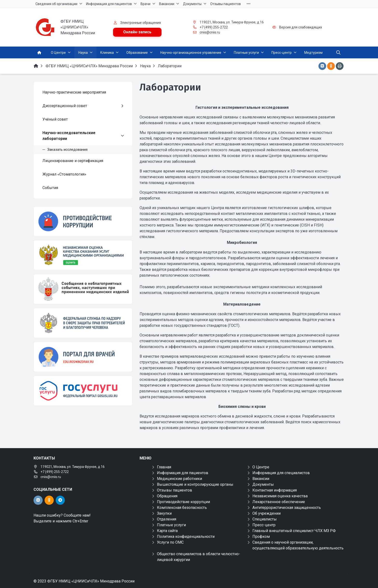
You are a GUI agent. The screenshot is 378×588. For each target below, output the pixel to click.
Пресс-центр (264, 525)
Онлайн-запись (137, 32)
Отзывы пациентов (175, 490)
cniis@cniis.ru (210, 32)
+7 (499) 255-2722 (214, 27)
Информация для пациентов (183, 473)
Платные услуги (171, 525)
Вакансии (261, 479)
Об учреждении (267, 513)
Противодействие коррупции (183, 502)
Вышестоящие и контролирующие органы (195, 484)
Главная (164, 467)
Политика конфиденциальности (186, 537)
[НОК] (83, 255)
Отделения (167, 519)
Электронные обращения (140, 23)
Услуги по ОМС (170, 542)
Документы (263, 484)
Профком (261, 537)
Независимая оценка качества (280, 496)
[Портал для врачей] (83, 357)
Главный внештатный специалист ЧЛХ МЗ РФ (294, 531)
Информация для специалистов (281, 473)
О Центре (261, 467)
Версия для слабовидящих (301, 27)
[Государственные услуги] (83, 391)
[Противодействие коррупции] (83, 221)
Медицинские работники (179, 479)
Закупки (164, 513)
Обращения (167, 496)
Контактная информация (275, 490)
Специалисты (265, 519)
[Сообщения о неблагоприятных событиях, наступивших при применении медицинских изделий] (83, 289)
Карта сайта (167, 531)
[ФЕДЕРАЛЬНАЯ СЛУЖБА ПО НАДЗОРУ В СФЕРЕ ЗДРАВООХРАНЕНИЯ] (83, 323)
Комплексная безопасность (182, 508)
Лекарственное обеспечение (279, 502)
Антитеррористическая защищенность (287, 508)
